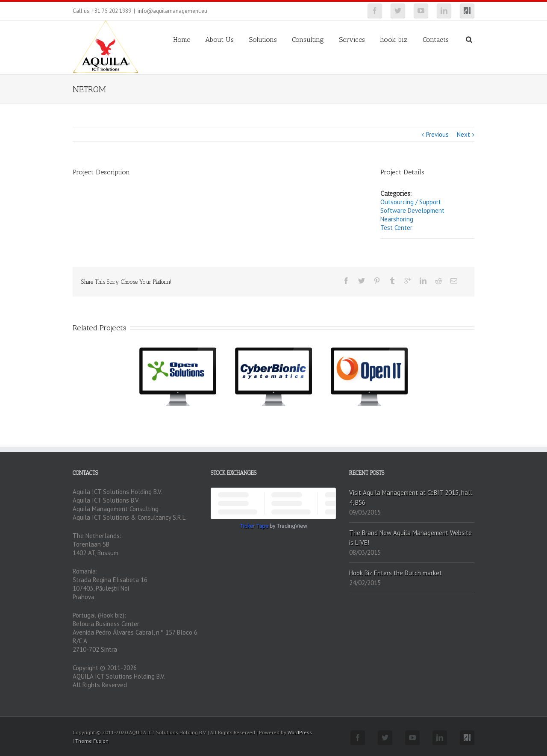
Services (352, 40)
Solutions (263, 40)
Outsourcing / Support (411, 202)
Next (463, 134)
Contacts (436, 40)
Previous (437, 134)
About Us (219, 40)
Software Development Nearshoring (412, 215)
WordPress (300, 732)
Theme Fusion (92, 741)
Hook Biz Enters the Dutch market (396, 573)
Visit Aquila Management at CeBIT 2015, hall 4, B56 (411, 497)
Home (182, 40)
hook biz (394, 40)
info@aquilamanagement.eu (172, 11)
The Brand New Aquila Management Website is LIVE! (410, 538)
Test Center (396, 228)
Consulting (308, 40)
